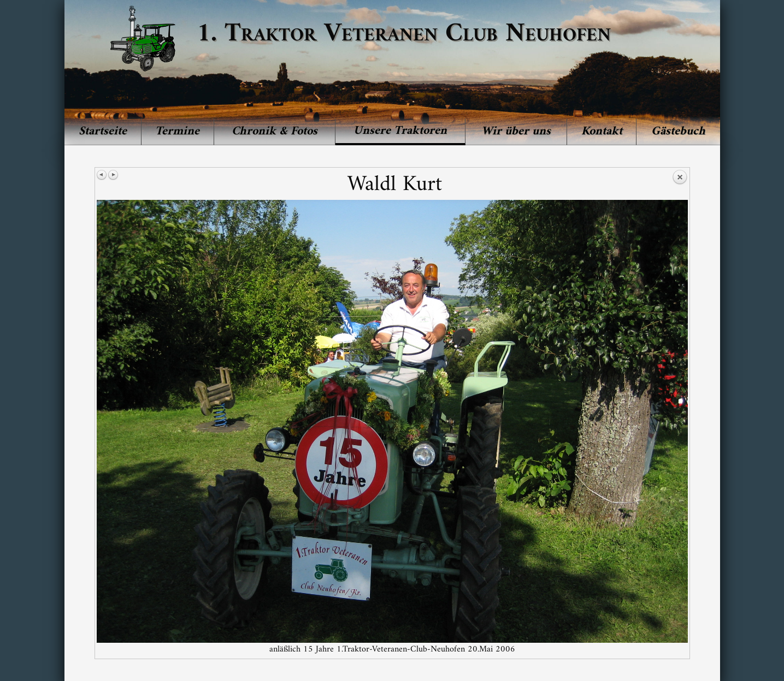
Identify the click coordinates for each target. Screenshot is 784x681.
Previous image (102, 175)
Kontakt (602, 131)
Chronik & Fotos (275, 131)
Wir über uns (516, 131)
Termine (177, 131)
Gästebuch (678, 131)
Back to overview (680, 177)
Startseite (103, 131)
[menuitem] (103, 132)
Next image (113, 175)
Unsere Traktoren (400, 131)
